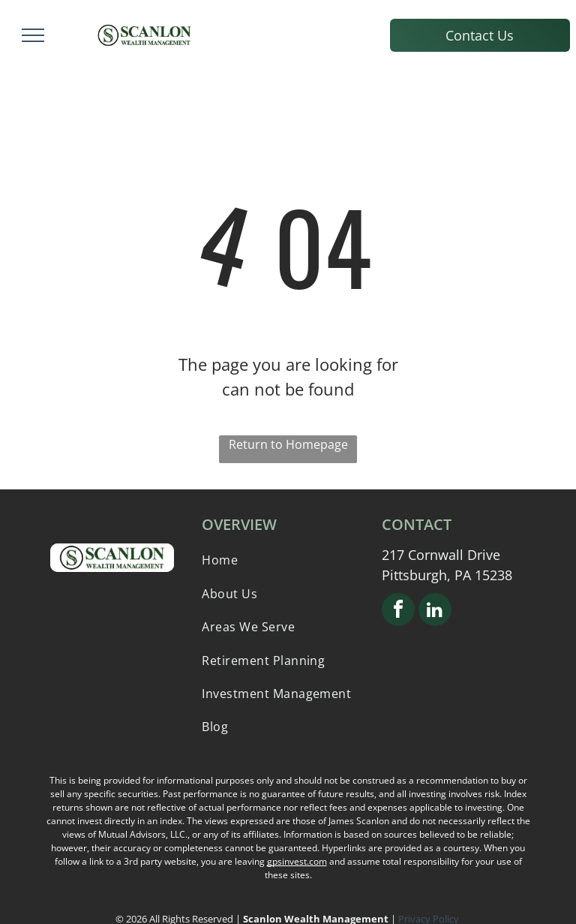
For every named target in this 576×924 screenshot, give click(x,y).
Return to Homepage (288, 444)
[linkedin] (435, 611)
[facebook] (398, 611)
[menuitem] (288, 560)
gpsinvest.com (297, 861)
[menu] (33, 35)
